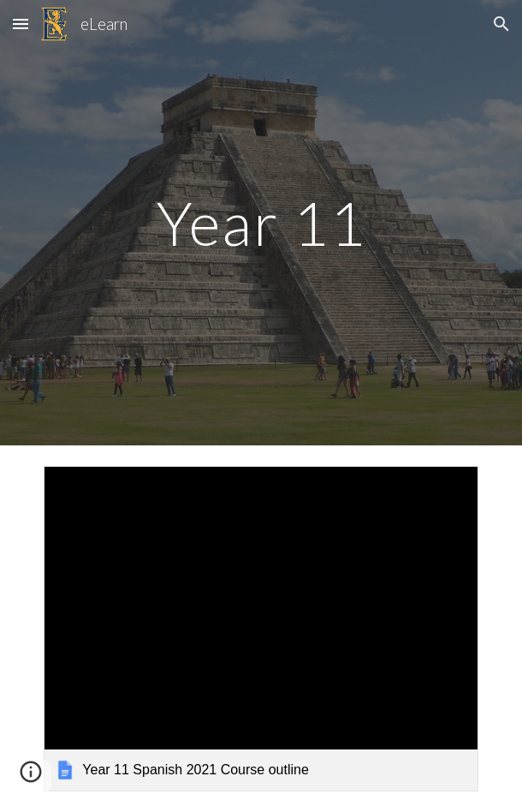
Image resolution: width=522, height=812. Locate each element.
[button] (21, 24)
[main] (261, 223)
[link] (261, 629)
